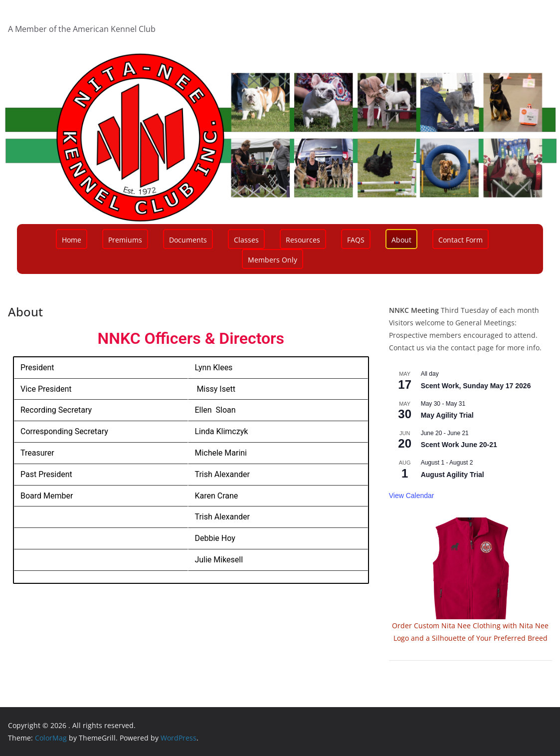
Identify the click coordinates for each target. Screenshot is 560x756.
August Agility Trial (453, 475)
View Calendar (412, 496)
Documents (188, 240)
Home (72, 240)
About (401, 240)
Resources (303, 240)
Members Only (273, 260)
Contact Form (461, 240)
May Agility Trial (447, 415)
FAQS (356, 240)
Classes (246, 240)
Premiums (125, 240)
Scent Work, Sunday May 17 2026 (476, 386)
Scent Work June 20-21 (459, 445)
